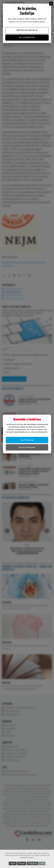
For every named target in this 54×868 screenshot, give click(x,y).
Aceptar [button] (13, 863)
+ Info (42, 863)
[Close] (51, 4)
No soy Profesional (27, 447)
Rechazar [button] (22, 863)
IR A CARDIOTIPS (27, 38)
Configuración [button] (32, 863)
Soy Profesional (27, 440)
